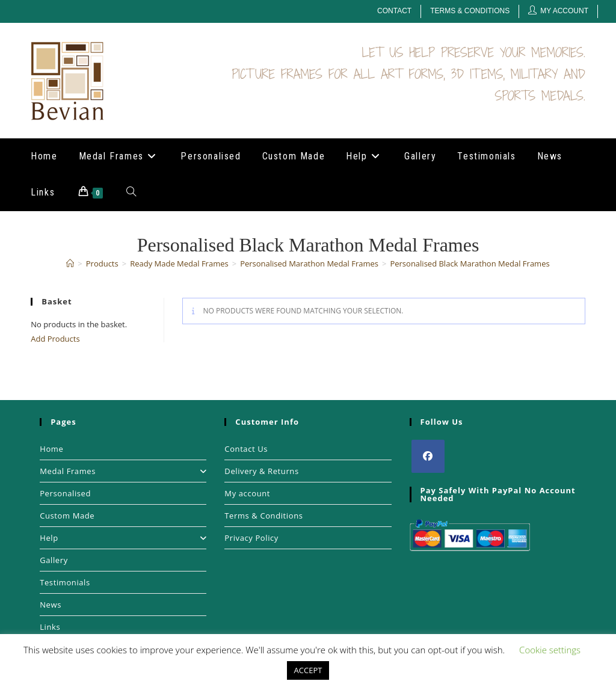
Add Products (55, 339)
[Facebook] (428, 456)
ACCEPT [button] (308, 670)
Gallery (54, 560)
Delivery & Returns (261, 471)
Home (51, 449)
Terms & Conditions (470, 11)
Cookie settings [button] (550, 650)
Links (50, 627)
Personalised (65, 493)
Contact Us (246, 449)
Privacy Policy (251, 538)
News (51, 605)
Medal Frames (123, 471)
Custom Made (67, 516)
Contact (394, 11)
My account (247, 493)
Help (123, 538)
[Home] (70, 263)
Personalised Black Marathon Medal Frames (470, 263)
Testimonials (65, 582)
